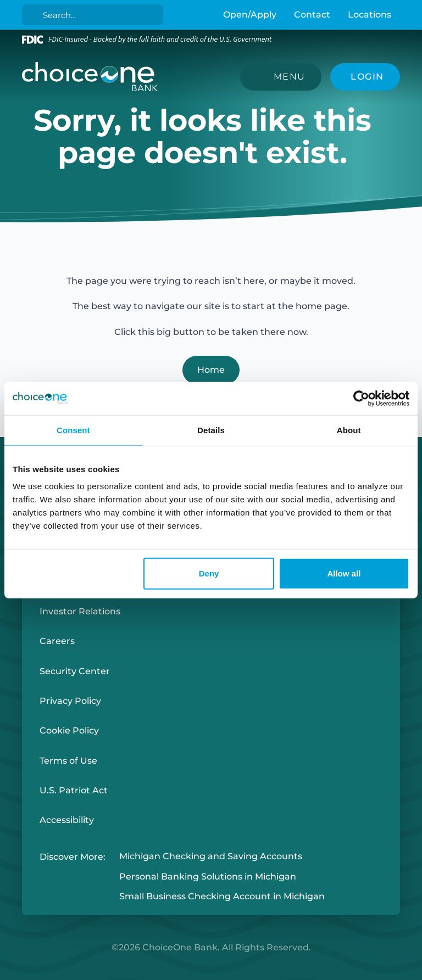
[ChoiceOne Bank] (90, 77)
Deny (209, 573)
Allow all (344, 573)
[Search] (95, 15)
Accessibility (67, 820)
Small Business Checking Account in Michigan (222, 897)
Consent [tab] (73, 430)
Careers (57, 641)
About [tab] (349, 430)
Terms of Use (68, 761)
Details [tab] (211, 430)
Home (211, 370)
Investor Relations (80, 611)
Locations (370, 15)
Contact (312, 15)
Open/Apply (250, 15)
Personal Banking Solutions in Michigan (208, 877)
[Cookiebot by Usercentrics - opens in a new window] (361, 398)
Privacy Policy (70, 701)
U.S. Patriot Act (74, 790)
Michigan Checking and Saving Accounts (211, 857)
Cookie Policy (69, 730)
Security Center (75, 671)
